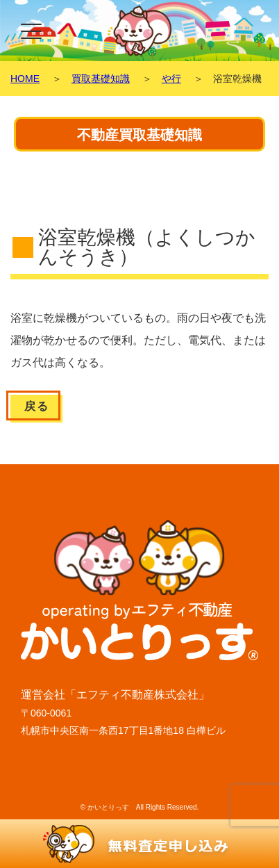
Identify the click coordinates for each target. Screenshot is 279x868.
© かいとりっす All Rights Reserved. (140, 807)
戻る (36, 406)
